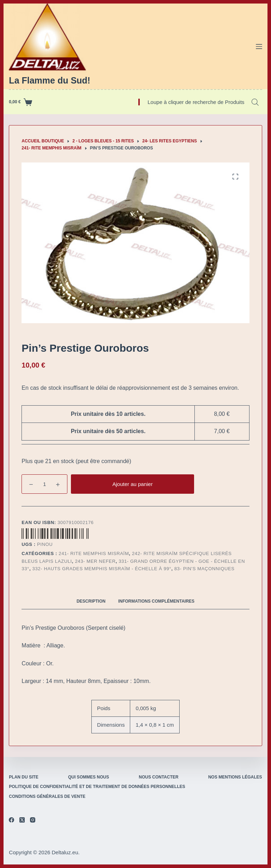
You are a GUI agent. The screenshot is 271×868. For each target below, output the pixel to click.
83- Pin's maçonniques (204, 569)
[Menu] (259, 47)
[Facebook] (11, 820)
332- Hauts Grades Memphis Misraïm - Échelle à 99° (102, 569)
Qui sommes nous (89, 777)
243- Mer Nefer (95, 561)
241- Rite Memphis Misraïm (94, 553)
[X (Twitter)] (22, 820)
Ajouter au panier (132, 484)
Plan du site (23, 777)
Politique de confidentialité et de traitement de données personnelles (97, 787)
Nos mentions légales (235, 777)
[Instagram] (33, 820)
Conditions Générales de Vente (47, 796)
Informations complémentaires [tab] (156, 601)
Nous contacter (158, 777)
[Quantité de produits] (44, 484)
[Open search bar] (255, 102)
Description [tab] (91, 601)
